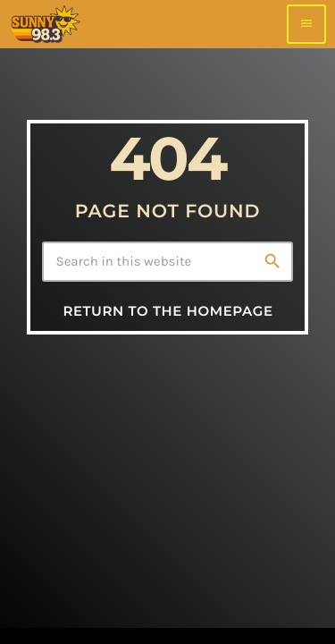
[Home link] (45, 24)
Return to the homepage (167, 311)
